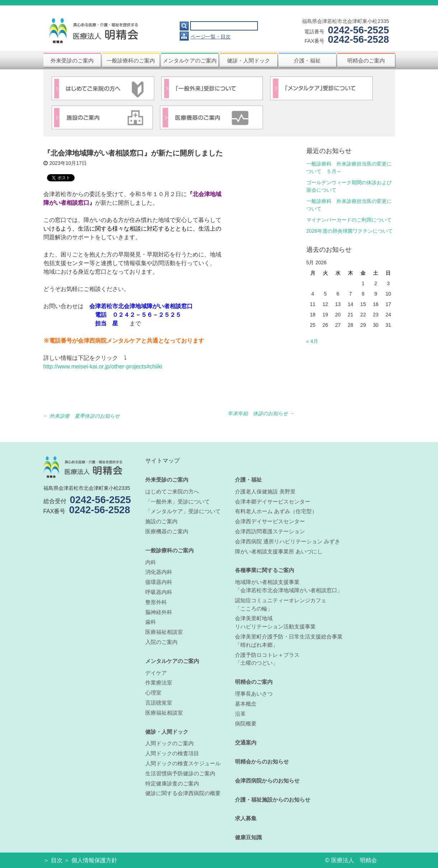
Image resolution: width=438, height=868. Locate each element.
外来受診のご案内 (72, 61)
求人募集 (246, 818)
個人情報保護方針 (94, 860)
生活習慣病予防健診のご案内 (180, 773)
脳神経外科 (159, 612)
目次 (57, 860)
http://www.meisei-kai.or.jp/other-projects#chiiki (103, 366)
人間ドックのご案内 (169, 743)
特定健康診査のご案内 (172, 783)
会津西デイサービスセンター (270, 521)
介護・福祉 (307, 61)
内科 (151, 562)
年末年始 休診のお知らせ (261, 413)
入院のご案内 (161, 642)
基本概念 (246, 704)
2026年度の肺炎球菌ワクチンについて (350, 231)
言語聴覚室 (159, 703)
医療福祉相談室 (164, 632)
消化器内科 (159, 572)
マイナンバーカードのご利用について (349, 220)
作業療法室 (159, 683)
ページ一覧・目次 (211, 37)
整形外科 (156, 602)
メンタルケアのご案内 (190, 61)
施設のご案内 (161, 521)
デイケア (156, 673)
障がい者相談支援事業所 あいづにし (279, 551)
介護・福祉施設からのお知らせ (273, 800)
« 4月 (312, 341)
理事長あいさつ (254, 694)
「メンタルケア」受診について (183, 511)
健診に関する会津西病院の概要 (183, 793)
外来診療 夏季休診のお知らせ (82, 416)
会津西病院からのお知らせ (267, 781)
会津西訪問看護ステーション (270, 531)
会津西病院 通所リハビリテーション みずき (288, 541)
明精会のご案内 (366, 61)
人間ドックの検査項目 (172, 753)
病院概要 (246, 723)
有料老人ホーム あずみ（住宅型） (276, 511)
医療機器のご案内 (167, 531)
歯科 (151, 622)
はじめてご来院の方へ (172, 491)
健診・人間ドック (249, 61)
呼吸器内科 (159, 592)
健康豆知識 (248, 837)
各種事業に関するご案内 (265, 570)
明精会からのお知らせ (262, 762)
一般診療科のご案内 (131, 61)
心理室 (153, 693)
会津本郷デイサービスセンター (273, 502)
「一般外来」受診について (178, 502)
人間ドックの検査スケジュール (183, 763)
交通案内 (246, 742)
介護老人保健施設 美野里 (265, 491)
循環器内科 (159, 582)
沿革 (240, 714)
